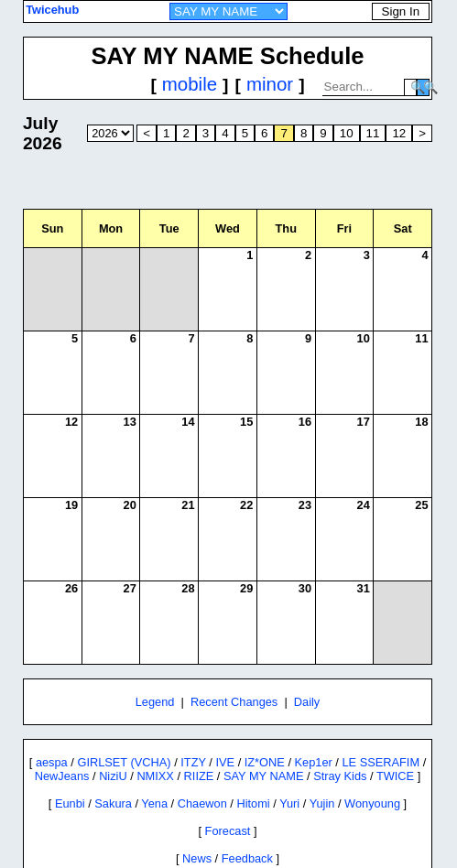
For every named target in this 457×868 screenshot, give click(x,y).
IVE (225, 762)
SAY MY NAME (263, 776)
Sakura (113, 803)
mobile (190, 84)
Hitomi (253, 803)
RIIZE (199, 776)
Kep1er (314, 762)
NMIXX (155, 776)
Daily (307, 702)
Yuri (289, 803)
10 (347, 133)
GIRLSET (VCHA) (124, 762)
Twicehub (52, 10)
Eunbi (70, 803)
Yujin (322, 803)
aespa (52, 762)
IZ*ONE (265, 762)
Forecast (228, 831)
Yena (154, 803)
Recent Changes (234, 702)
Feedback (247, 858)
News (197, 858)
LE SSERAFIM (381, 762)
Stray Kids (340, 776)
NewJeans (62, 776)
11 (373, 133)
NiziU (113, 776)
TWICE (395, 776)
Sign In (401, 11)
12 (399, 133)
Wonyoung (372, 803)
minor (270, 84)
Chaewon (202, 803)
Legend (155, 702)
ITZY (193, 762)
